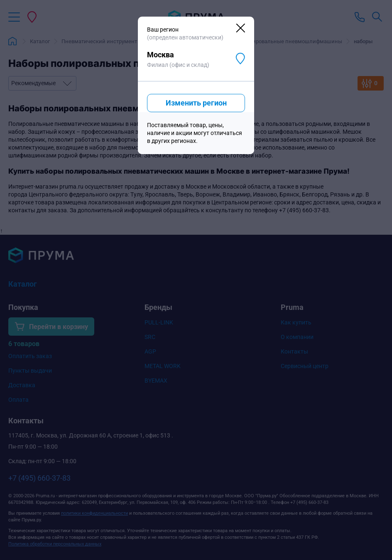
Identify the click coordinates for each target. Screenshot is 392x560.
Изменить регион (196, 103)
